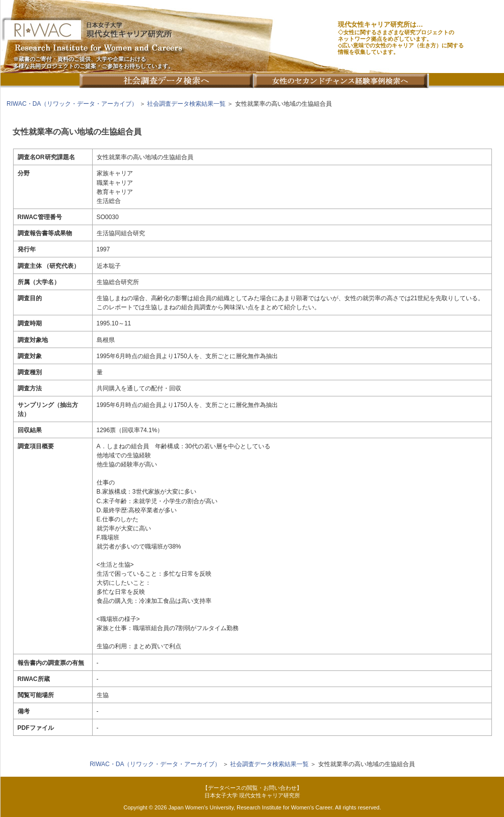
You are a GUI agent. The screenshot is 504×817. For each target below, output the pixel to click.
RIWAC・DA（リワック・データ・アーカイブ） (72, 104)
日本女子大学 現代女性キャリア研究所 (252, 795)
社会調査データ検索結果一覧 (186, 104)
